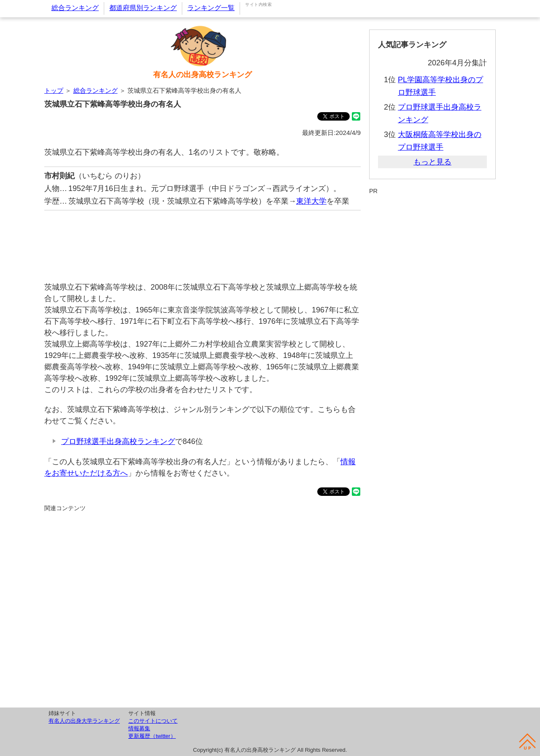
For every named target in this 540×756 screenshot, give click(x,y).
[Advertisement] (202, 242)
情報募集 (139, 728)
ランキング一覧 (211, 8)
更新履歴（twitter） (152, 736)
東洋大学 (311, 201)
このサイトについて (153, 721)
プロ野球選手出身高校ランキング (118, 441)
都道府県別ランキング (143, 8)
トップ (54, 90)
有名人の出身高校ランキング (202, 75)
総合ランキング (75, 8)
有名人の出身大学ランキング (84, 721)
